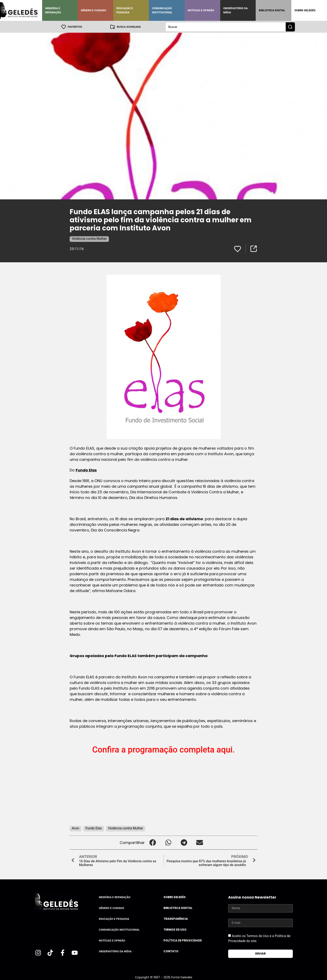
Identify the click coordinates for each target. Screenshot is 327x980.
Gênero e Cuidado (93, 10)
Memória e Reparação (53, 10)
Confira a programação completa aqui (162, 749)
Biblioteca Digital (272, 10)
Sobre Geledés (305, 10)
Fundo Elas (86, 470)
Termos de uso (175, 929)
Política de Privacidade (183, 940)
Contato (171, 951)
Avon (75, 828)
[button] (153, 842)
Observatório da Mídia (236, 10)
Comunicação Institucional (162, 10)
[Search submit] (290, 27)
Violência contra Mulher (89, 238)
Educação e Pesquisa (125, 10)
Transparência (176, 919)
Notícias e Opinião (201, 10)
